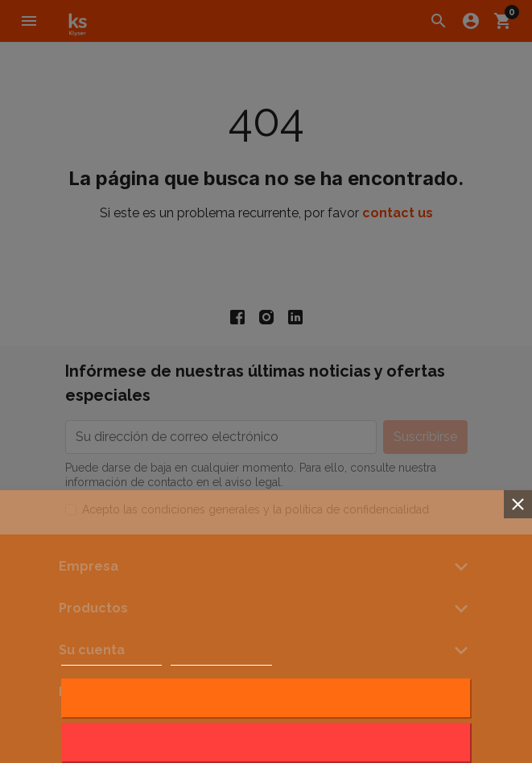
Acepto (266, 698)
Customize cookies (221, 658)
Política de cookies (111, 658)
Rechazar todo (266, 742)
